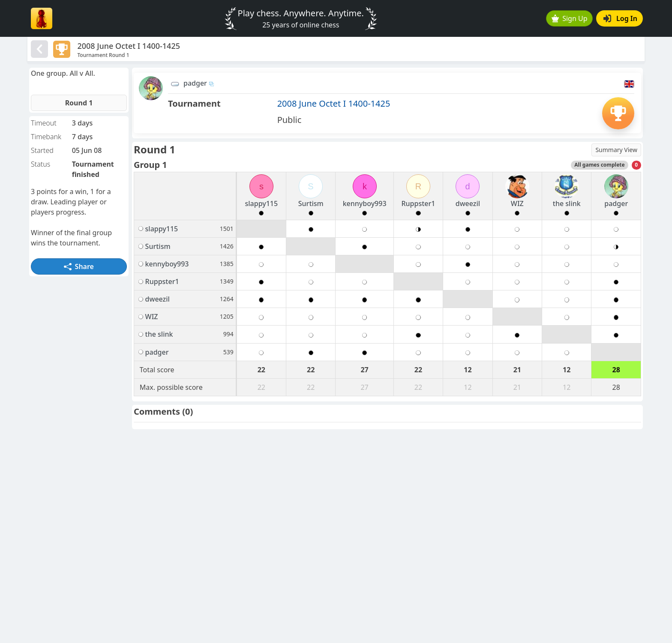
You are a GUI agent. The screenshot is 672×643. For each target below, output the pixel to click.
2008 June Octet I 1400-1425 (334, 103)
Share (79, 266)
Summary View (616, 150)
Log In (620, 18)
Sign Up (570, 18)
